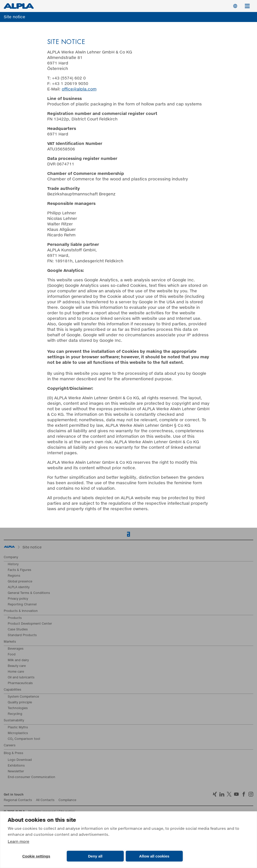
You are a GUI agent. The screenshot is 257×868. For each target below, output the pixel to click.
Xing (215, 794)
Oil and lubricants (21, 678)
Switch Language (235, 6)
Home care (16, 672)
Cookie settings (36, 856)
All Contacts (45, 800)
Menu (249, 3)
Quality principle (20, 703)
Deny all (95, 856)
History (13, 564)
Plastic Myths (18, 728)
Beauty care (17, 666)
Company (11, 557)
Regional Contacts (18, 800)
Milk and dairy (18, 660)
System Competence (23, 697)
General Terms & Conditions (29, 593)
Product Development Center (30, 624)
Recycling (15, 714)
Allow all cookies (154, 856)
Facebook (244, 794)
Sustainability (14, 721)
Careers (10, 746)
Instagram (251, 794)
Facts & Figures (19, 570)
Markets (10, 642)
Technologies (18, 708)
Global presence (20, 582)
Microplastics (18, 733)
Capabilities (12, 690)
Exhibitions (16, 766)
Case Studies (18, 630)
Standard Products (22, 635)
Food (12, 655)
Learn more (18, 842)
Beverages (16, 649)
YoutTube (236, 794)
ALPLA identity (19, 587)
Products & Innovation (21, 611)
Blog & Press (13, 753)
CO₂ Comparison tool (24, 739)
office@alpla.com (79, 89)
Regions (14, 576)
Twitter (229, 794)
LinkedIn (222, 794)
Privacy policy (18, 599)
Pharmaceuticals (20, 683)
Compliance (67, 800)
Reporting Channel (22, 605)
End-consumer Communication (31, 777)
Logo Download (20, 760)
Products (15, 618)
